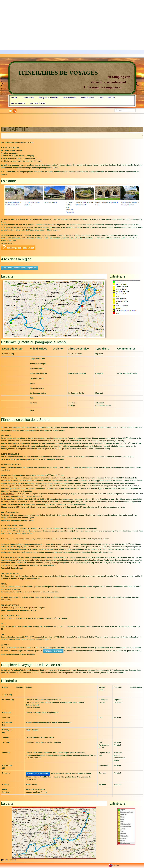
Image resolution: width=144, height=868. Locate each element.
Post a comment (9, 860)
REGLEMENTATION (88, 98)
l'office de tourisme (53, 651)
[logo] (72, 78)
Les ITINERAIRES (29, 98)
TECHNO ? (113, 98)
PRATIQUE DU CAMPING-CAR (49, 98)
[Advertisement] (72, 19)
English (114, 865)
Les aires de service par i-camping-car (20, 268)
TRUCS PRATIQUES (70, 98)
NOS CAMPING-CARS (19, 103)
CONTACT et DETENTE (38, 103)
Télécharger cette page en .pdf (18, 247)
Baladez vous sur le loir (38, 774)
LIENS (102, 98)
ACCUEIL (15, 98)
